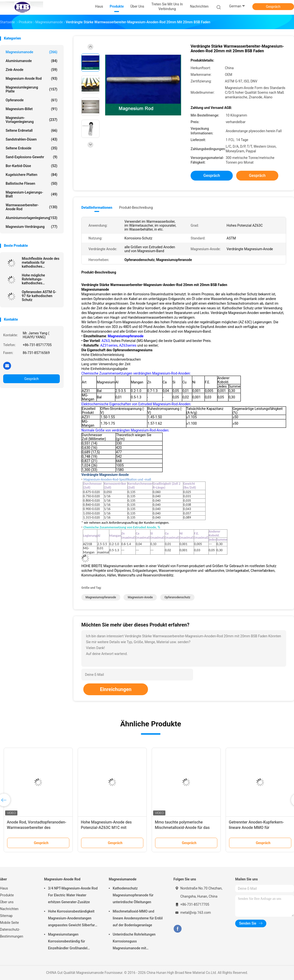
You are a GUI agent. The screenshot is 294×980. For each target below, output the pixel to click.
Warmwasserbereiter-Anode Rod (31, 207)
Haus (4, 888)
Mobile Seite (9, 923)
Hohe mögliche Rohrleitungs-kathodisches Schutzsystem (33, 279)
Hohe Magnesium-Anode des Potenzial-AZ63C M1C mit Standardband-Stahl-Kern (106, 828)
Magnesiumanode (31, 52)
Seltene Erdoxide (31, 148)
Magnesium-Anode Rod (31, 78)
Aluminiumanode (31, 61)
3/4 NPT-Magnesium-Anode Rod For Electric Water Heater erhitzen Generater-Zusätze (73, 895)
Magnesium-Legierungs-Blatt (31, 194)
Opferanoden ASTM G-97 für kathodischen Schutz (39, 296)
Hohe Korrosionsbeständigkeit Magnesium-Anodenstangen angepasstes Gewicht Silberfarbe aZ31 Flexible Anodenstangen (73, 919)
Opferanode (31, 100)
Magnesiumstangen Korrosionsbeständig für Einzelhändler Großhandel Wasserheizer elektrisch (68, 942)
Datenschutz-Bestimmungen (12, 933)
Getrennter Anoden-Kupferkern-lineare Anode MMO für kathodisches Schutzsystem (256, 828)
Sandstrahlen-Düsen (31, 139)
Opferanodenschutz (177, 597)
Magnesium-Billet (31, 109)
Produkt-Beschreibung (136, 208)
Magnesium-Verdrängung (31, 227)
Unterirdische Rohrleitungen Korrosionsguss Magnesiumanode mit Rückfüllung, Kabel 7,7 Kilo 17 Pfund (135, 942)
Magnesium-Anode (140, 597)
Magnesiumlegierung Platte (31, 89)
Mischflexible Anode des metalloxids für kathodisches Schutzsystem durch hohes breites (41, 262)
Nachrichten (9, 909)
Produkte (7, 895)
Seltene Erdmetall (31, 131)
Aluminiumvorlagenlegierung (31, 218)
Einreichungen (116, 689)
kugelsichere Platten (31, 175)
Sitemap (6, 916)
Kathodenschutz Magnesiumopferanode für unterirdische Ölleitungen (133, 895)
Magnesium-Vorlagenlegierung (31, 120)
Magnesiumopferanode (101, 597)
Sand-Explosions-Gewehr (31, 157)
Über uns (7, 902)
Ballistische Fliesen (31, 183)
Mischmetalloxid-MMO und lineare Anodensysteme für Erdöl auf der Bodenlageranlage (138, 918)
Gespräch (273, 7)
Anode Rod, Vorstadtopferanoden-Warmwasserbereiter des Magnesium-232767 (37, 828)
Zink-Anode (31, 70)
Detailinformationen (97, 208)
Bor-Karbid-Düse (31, 166)
